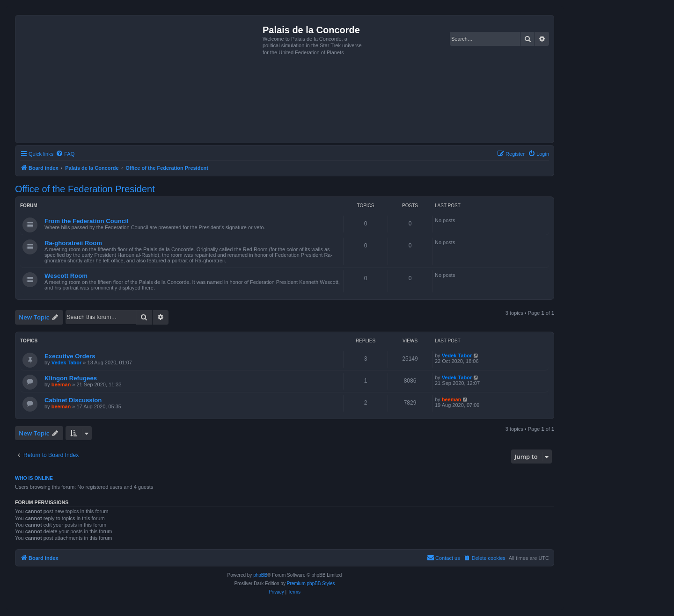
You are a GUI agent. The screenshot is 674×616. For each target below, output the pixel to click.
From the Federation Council (87, 221)
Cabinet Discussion (73, 400)
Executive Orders (70, 356)
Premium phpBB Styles (311, 583)
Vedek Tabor (67, 362)
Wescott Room (66, 276)
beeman (61, 384)
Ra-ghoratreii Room (73, 243)
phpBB (260, 575)
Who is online (34, 478)
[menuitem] (65, 154)
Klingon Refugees (71, 378)
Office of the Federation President (85, 189)
